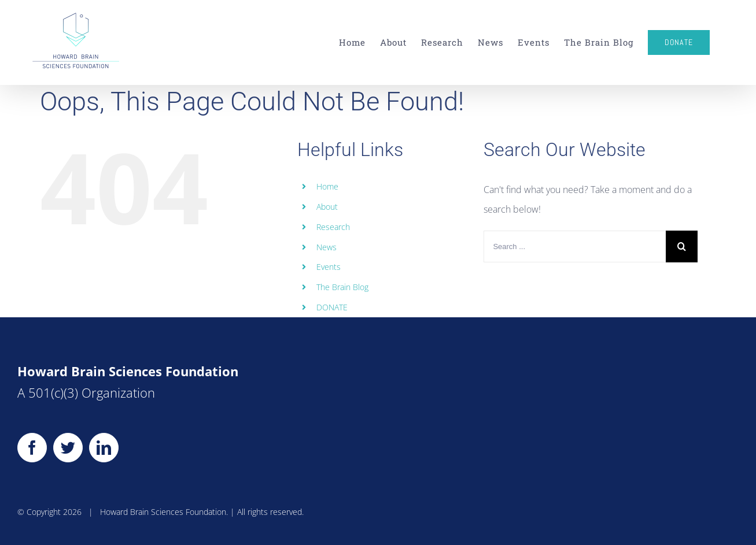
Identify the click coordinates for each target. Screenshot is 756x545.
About (327, 207)
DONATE (332, 307)
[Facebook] (32, 448)
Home (327, 186)
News (327, 247)
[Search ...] (575, 246)
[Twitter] (68, 448)
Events (329, 267)
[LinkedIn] (104, 448)
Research (333, 227)
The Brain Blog (342, 287)
